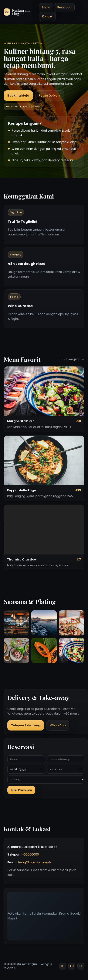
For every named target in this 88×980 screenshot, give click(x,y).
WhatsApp (58, 725)
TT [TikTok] (81, 966)
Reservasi (64, 7)
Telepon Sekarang (26, 725)
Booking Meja (18, 96)
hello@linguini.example (35, 862)
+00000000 (30, 855)
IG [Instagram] (63, 966)
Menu (46, 7)
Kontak (47, 16)
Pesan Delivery (50, 96)
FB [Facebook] (72, 966)
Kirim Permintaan (21, 790)
